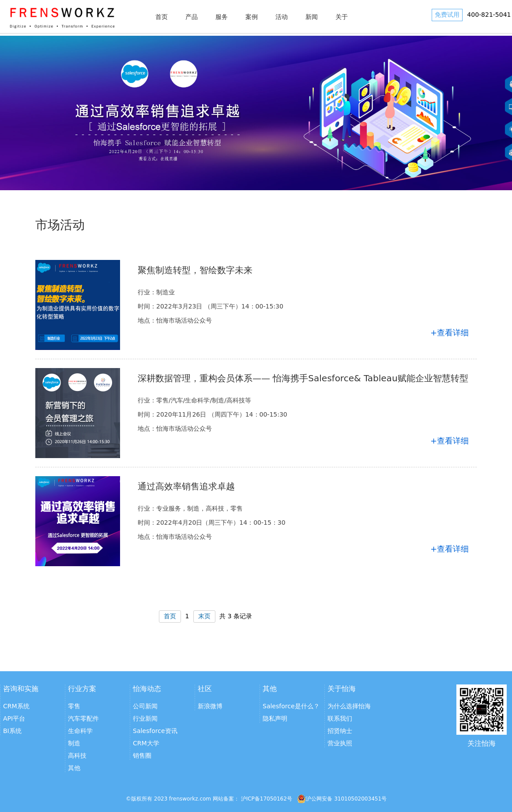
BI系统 (12, 731)
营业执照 (340, 743)
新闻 (312, 17)
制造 (74, 743)
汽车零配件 (83, 718)
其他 (74, 768)
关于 (342, 17)
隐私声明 (275, 718)
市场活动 (60, 225)
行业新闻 (145, 718)
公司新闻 (145, 706)
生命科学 (80, 731)
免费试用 (447, 15)
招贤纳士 (340, 731)
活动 (282, 17)
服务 (222, 17)
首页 (162, 17)
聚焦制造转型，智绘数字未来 (195, 270)
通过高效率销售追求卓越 (186, 486)
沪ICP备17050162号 (267, 799)
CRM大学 (146, 743)
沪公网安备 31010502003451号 (342, 799)
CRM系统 (16, 706)
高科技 (77, 756)
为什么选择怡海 (349, 706)
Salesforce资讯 (155, 731)
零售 (74, 706)
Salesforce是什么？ (291, 706)
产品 (192, 17)
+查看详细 (450, 333)
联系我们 (340, 718)
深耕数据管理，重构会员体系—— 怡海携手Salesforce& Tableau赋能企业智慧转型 (303, 378)
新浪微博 (210, 706)
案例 (252, 17)
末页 (204, 616)
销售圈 (142, 756)
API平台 (14, 718)
